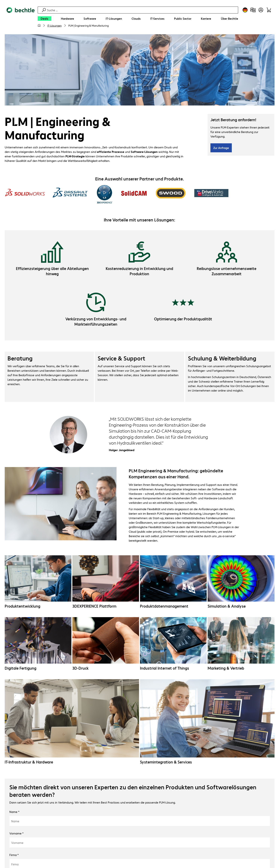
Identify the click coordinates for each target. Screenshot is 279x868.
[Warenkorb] (269, 10)
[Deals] (45, 19)
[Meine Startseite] (39, 25)
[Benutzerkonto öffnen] (261, 10)
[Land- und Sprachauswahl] (245, 10)
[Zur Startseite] (21, 19)
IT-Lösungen (55, 25)
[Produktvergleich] (253, 10)
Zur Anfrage (221, 148)
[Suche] (142, 10)
